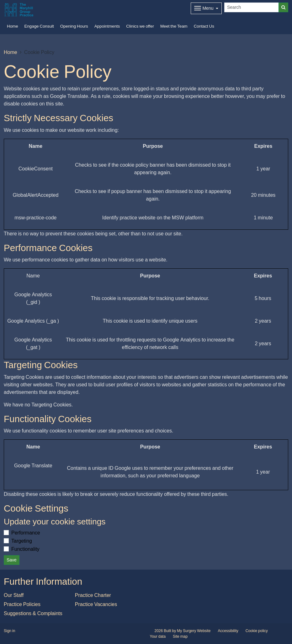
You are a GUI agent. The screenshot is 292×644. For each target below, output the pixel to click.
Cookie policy (257, 631)
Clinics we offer (140, 26)
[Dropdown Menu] (206, 8)
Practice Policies (22, 604)
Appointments (107, 26)
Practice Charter (93, 595)
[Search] (252, 7)
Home (11, 52)
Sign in (9, 631)
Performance (26, 533)
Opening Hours (74, 26)
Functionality (25, 549)
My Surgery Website (194, 631)
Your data (158, 636)
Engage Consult (39, 26)
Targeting (22, 541)
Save (12, 560)
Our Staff (14, 595)
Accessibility (228, 631)
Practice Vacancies (96, 604)
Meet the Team (174, 26)
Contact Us (204, 26)
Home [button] (13, 26)
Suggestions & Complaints (33, 613)
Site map (180, 636)
